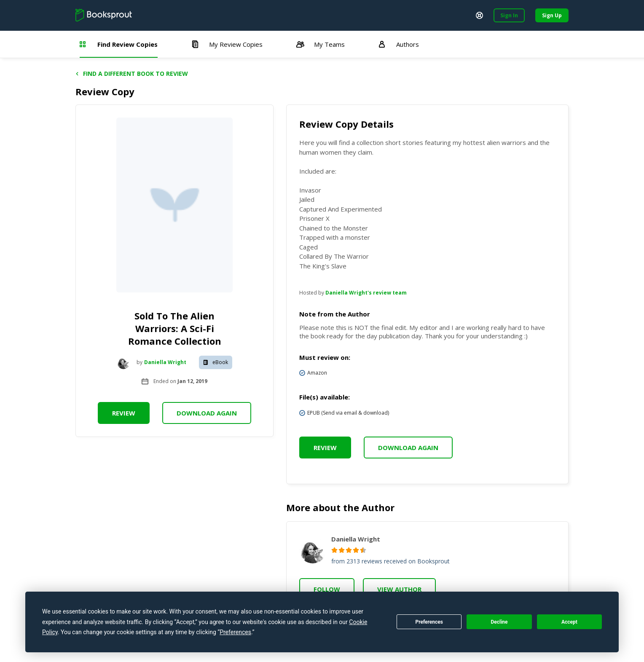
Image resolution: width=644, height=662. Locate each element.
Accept (569, 622)
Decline (499, 622)
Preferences (429, 622)
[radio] (334, 550)
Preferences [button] (235, 632)
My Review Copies (227, 44)
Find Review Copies (119, 44)
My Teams (321, 44)
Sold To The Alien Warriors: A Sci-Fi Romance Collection (175, 328)
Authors (399, 44)
